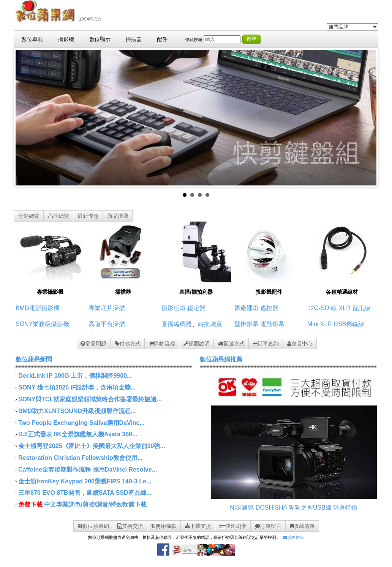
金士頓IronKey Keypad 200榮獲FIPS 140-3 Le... (85, 481)
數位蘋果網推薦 (221, 359)
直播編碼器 (177, 324)
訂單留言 (268, 526)
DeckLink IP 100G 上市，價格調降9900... (75, 376)
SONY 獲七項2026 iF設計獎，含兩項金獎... (77, 387)
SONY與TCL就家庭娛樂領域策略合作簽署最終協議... (90, 399)
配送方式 (231, 344)
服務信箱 (293, 537)
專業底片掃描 (107, 308)
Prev (25, 118)
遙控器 (269, 308)
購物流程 (162, 344)
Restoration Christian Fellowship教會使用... (80, 458)
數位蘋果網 (93, 526)
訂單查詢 (266, 344)
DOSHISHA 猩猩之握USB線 (294, 508)
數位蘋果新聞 (34, 359)
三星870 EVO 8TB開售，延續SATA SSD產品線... (85, 493)
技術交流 (130, 526)
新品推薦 (118, 216)
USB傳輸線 (349, 324)
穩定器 (196, 308)
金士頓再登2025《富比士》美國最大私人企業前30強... (92, 446)
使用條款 (164, 526)
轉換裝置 (210, 324)
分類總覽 (29, 216)
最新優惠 (88, 216)
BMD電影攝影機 (38, 308)
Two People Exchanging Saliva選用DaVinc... (81, 423)
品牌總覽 (58, 216)
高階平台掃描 (107, 324)
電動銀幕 (272, 324)
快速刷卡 (233, 526)
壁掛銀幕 (247, 324)
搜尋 (251, 39)
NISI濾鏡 (242, 508)
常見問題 (93, 344)
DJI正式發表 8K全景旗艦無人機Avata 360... (78, 434)
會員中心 (300, 344)
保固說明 (197, 344)
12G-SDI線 (322, 308)
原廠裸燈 (247, 308)
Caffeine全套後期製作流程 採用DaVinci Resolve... (88, 470)
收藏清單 (302, 526)
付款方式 (128, 344)
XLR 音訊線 (355, 308)
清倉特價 (345, 508)
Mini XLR (320, 324)
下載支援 (198, 526)
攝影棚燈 (174, 308)
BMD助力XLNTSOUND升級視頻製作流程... (77, 411)
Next (367, 118)
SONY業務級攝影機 (42, 324)
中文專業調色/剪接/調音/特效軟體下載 (95, 504)
